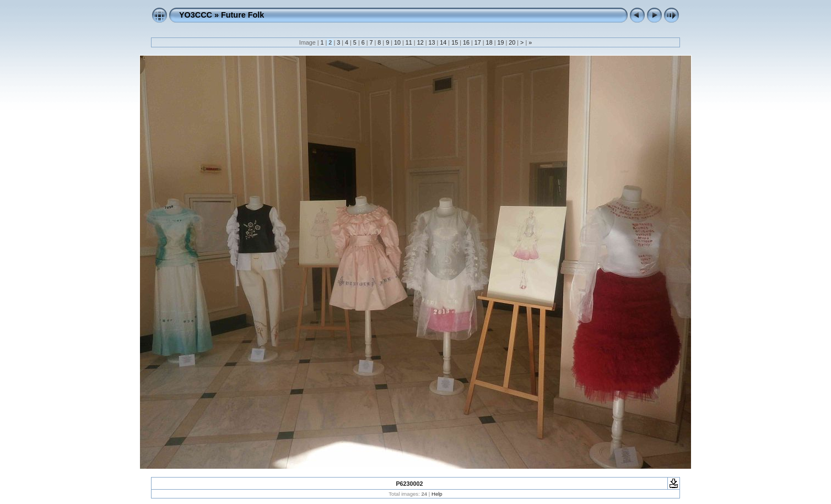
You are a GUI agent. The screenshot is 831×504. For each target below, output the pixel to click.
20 (512, 42)
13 (431, 42)
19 (500, 42)
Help (437, 494)
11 (409, 42)
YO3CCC (196, 15)
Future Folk (242, 15)
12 (420, 42)
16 (466, 42)
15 (455, 42)
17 (478, 42)
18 (489, 42)
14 (443, 42)
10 (397, 42)
